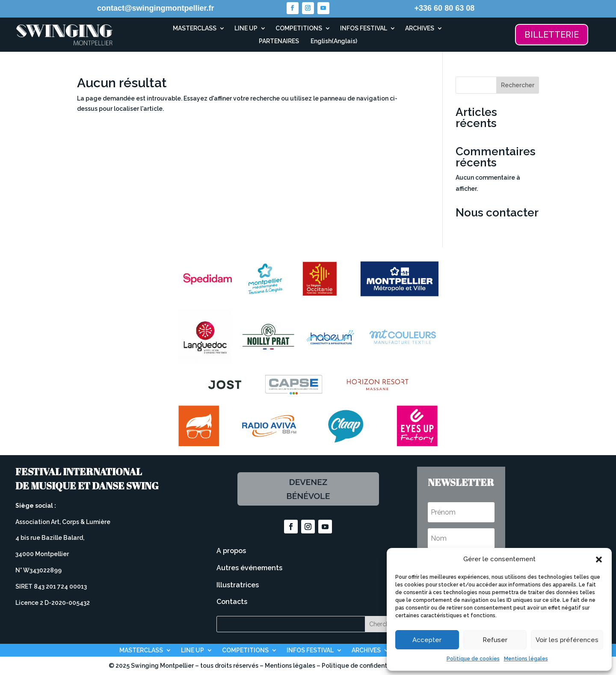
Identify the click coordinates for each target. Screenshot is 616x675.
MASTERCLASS (195, 28)
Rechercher (518, 85)
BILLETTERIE (552, 35)
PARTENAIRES (279, 41)
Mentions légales (526, 659)
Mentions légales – (293, 666)
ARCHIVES (420, 28)
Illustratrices (238, 585)
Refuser (495, 640)
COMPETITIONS (299, 28)
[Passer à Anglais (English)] (333, 43)
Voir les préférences (567, 640)
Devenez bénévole (308, 489)
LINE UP (246, 28)
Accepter (427, 640)
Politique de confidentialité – (365, 666)
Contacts (232, 602)
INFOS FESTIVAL (364, 28)
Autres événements (249, 568)
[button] (599, 560)
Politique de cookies (473, 659)
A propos (231, 551)
